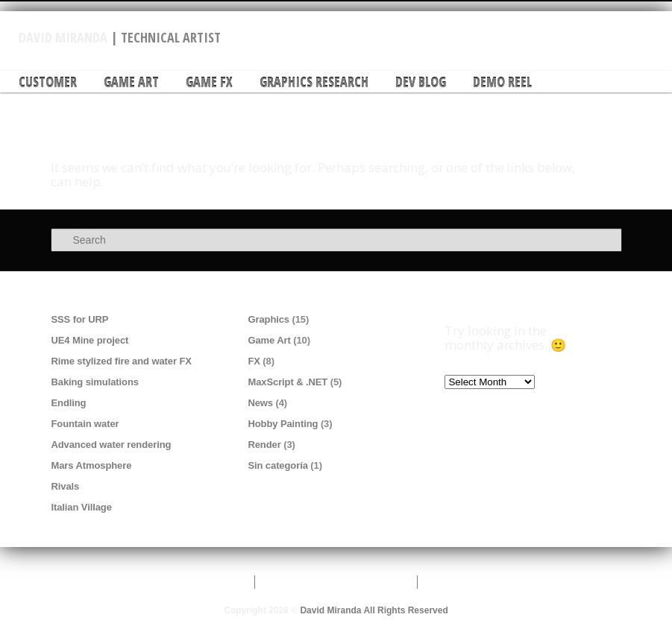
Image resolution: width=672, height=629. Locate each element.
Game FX (209, 82)
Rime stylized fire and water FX (121, 361)
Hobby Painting (283, 424)
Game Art (131, 82)
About (280, 582)
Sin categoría (277, 465)
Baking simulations (94, 382)
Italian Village (81, 507)
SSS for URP (79, 319)
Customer (48, 82)
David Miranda (63, 37)
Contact (116, 582)
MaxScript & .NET (288, 382)
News (260, 403)
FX (254, 361)
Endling (68, 403)
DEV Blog (421, 82)
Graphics (269, 319)
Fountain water (85, 424)
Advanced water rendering (111, 445)
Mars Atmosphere (91, 465)
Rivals (65, 486)
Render (264, 445)
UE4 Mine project (90, 340)
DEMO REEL (502, 82)
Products (449, 582)
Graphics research (314, 82)
